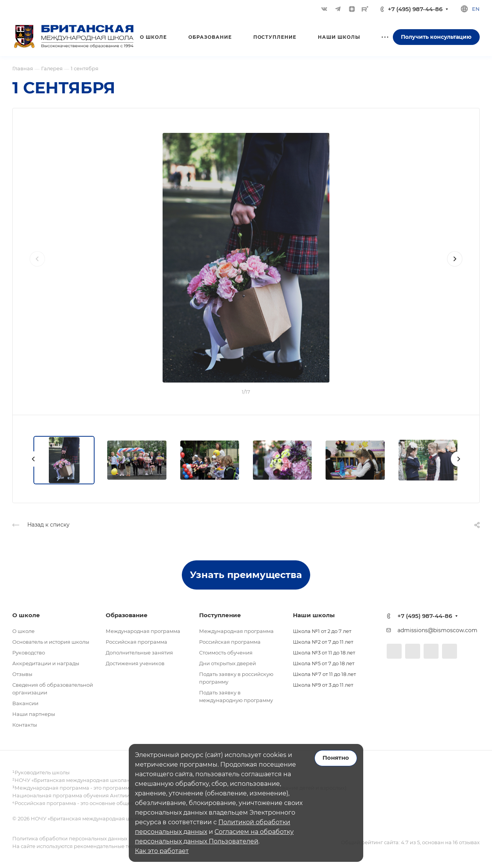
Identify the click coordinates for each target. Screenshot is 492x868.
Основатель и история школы (51, 642)
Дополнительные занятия (139, 653)
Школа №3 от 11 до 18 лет (324, 653)
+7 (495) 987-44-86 (415, 9)
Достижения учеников (135, 663)
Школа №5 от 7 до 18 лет (324, 663)
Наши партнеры (34, 714)
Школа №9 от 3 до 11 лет (323, 685)
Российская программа (136, 642)
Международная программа (143, 631)
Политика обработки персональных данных (70, 838)
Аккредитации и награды (46, 663)
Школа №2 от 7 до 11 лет (323, 642)
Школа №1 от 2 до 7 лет (322, 631)
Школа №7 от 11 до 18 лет (324, 674)
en (476, 9)
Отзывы (22, 674)
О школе (23, 631)
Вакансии (25, 703)
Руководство (29, 653)
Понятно (336, 758)
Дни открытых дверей (228, 663)
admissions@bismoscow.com (437, 630)
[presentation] (37, 267)
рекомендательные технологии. (115, 846)
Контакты (25, 725)
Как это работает (162, 851)
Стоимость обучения (226, 653)
